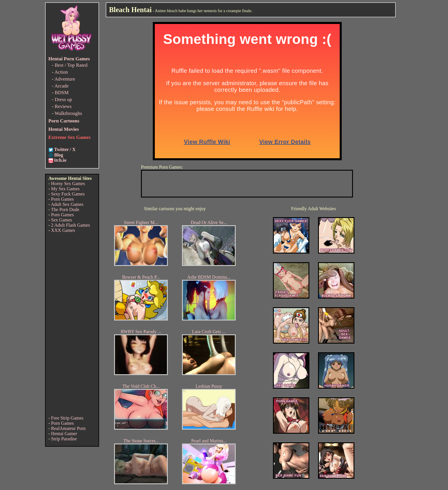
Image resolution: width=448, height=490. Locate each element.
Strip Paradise (64, 439)
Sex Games (62, 220)
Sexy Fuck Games (68, 194)
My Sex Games (65, 189)
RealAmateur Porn (68, 428)
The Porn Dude (65, 209)
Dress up (63, 99)
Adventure (65, 79)
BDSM (62, 93)
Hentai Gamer (64, 434)
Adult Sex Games (67, 204)
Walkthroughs (68, 113)
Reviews (63, 106)
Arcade (61, 86)
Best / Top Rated (71, 65)
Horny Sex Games (68, 183)
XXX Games (63, 230)
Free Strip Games (67, 418)
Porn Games (63, 199)
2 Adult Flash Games (71, 225)
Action (61, 72)
